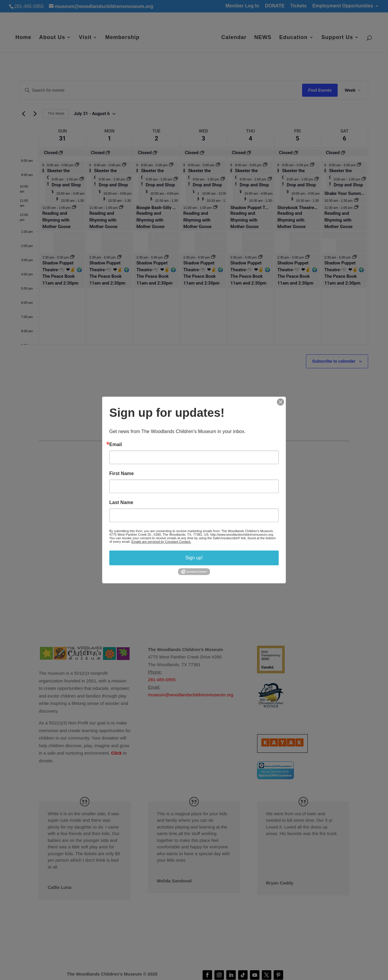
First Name (122, 474)
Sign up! (194, 558)
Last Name (121, 503)
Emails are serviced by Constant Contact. (161, 542)
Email (116, 445)
